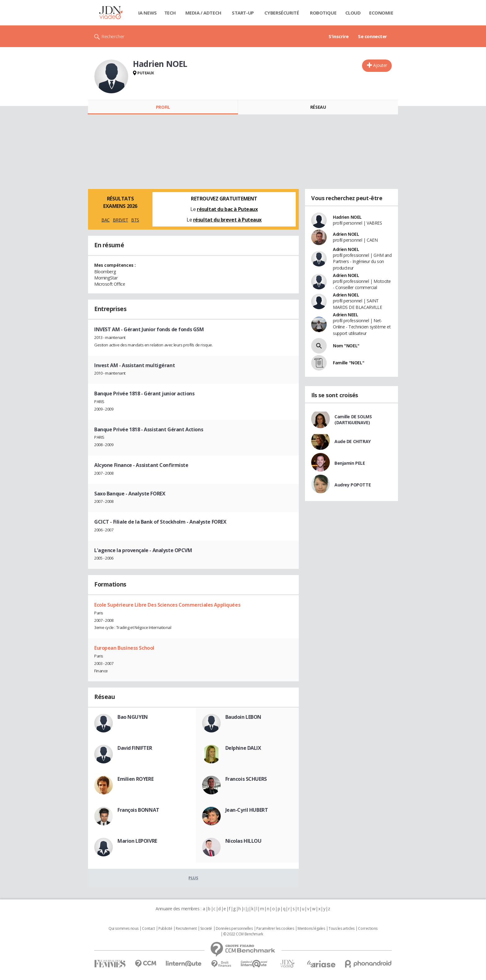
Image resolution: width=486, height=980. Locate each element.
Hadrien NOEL (347, 217)
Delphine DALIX (243, 748)
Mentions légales (311, 929)
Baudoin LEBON (243, 717)
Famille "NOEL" (349, 363)
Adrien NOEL (346, 234)
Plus (193, 878)
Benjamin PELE (350, 463)
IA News (148, 13)
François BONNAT (138, 810)
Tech (170, 13)
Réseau (318, 107)
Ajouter (380, 65)
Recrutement (186, 929)
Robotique (323, 13)
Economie (381, 13)
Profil (163, 107)
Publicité (165, 929)
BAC (106, 220)
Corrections (368, 929)
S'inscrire (339, 36)
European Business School (124, 648)
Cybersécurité (282, 13)
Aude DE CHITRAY (353, 441)
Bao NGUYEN (133, 717)
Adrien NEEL (345, 315)
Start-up (243, 13)
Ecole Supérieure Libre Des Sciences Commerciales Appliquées (167, 605)
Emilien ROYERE (135, 779)
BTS (135, 220)
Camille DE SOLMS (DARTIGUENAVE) (353, 420)
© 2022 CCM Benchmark (243, 934)
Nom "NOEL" (346, 346)
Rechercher (113, 36)
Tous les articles (342, 929)
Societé (206, 929)
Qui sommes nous (124, 929)
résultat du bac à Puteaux (227, 209)
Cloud (353, 13)
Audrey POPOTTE (353, 485)
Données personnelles (234, 929)
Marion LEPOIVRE (137, 841)
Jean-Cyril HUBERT (247, 810)
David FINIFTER (135, 748)
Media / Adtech (203, 13)
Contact (148, 929)
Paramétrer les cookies (275, 929)
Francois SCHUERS (246, 779)
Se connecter (373, 36)
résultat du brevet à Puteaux (227, 220)
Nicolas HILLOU (243, 841)
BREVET (120, 220)
